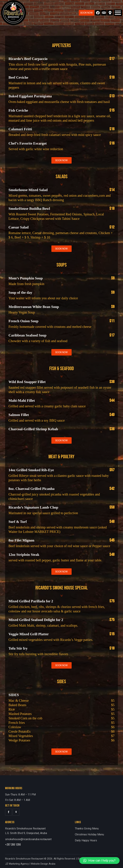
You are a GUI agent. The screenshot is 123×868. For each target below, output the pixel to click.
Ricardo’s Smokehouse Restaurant (24, 859)
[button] (99, 861)
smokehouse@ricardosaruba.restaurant (28, 839)
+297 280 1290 (13, 845)
